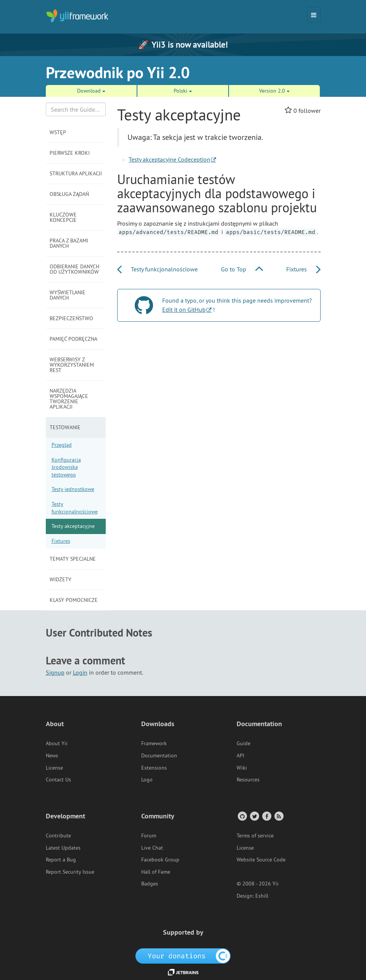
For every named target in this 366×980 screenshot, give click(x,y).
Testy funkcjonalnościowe (75, 508)
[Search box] (76, 109)
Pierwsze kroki (70, 153)
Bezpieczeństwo (71, 318)
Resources (248, 780)
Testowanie (65, 427)
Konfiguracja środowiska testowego (66, 467)
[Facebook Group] (266, 816)
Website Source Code (261, 860)
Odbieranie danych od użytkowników (74, 269)
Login (80, 672)
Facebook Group (160, 860)
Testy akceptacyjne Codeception (169, 159)
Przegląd (62, 445)
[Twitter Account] (254, 816)
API (240, 755)
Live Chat (152, 848)
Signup (55, 672)
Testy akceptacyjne (73, 526)
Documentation (159, 755)
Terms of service (255, 836)
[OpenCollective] (183, 955)
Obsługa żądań (69, 194)
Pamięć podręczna (73, 339)
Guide (243, 743)
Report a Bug (61, 860)
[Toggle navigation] (314, 15)
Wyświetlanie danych (68, 295)
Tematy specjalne (73, 559)
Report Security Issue (70, 872)
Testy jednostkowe (73, 489)
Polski (183, 91)
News (52, 755)
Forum (149, 836)
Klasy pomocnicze (74, 600)
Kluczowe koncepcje (63, 217)
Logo (147, 780)
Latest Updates (63, 848)
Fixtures (61, 541)
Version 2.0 (274, 91)
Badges (150, 884)
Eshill (262, 896)
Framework (154, 743)
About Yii (57, 743)
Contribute (58, 836)
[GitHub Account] (242, 816)
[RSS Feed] (278, 816)
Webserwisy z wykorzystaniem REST (72, 365)
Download (91, 91)
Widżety (60, 579)
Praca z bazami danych (69, 243)
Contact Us (58, 780)
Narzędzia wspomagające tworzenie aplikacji (69, 399)
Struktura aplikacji (76, 173)
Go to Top (242, 269)
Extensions (154, 768)
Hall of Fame (156, 872)
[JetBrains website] (183, 972)
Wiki (242, 768)
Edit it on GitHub (184, 310)
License (54, 768)
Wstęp (58, 132)
